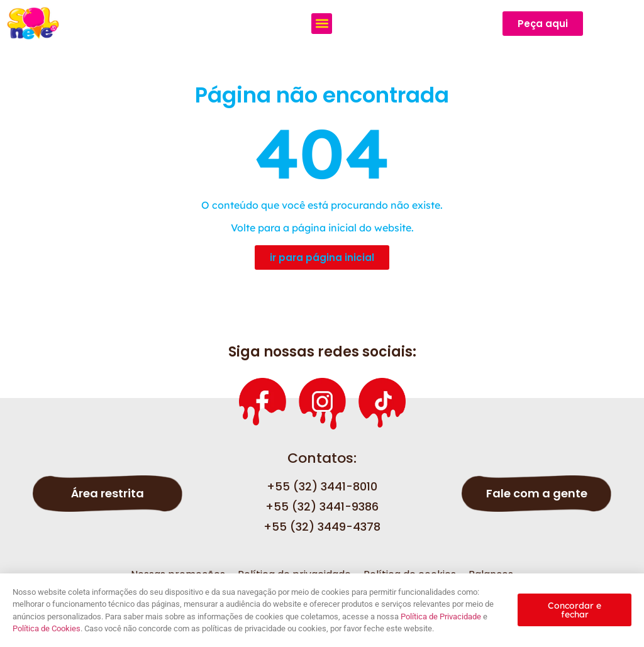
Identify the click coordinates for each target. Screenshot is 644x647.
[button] (322, 24)
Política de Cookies (47, 628)
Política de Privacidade (441, 617)
